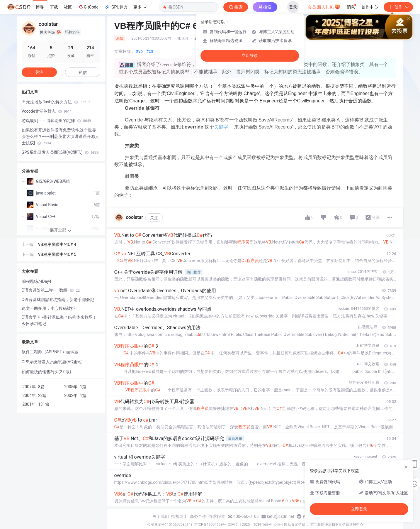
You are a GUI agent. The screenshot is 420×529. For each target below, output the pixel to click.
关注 (154, 218)
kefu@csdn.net (281, 516)
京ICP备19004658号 (210, 525)
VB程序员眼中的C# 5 (57, 254)
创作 (398, 7)
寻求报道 (217, 516)
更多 (140, 7)
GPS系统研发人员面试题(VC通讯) (60, 152)
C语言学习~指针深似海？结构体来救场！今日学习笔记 (59, 320)
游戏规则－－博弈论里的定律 (56, 121)
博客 (40, 7)
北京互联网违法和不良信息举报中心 (335, 525)
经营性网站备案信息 (289, 525)
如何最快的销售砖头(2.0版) (46, 372)
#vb (139, 51)
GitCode (88, 7)
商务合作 (198, 516)
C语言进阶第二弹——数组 (51, 290)
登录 (293, 7)
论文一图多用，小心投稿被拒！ (50, 308)
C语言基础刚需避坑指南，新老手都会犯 (58, 300)
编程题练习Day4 (36, 281)
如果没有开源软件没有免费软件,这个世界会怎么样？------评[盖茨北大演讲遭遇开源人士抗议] (61, 136)
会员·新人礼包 (324, 6)
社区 (68, 7)
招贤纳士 (179, 516)
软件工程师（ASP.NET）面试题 (50, 352)
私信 (83, 72)
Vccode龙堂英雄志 (47, 111)
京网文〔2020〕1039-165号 (250, 525)
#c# (150, 51)
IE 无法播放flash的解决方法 (56, 102)
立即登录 (250, 56)
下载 (54, 7)
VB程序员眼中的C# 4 (57, 244)
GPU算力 (116, 7)
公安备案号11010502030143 (170, 525)
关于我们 (161, 516)
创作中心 (370, 7)
